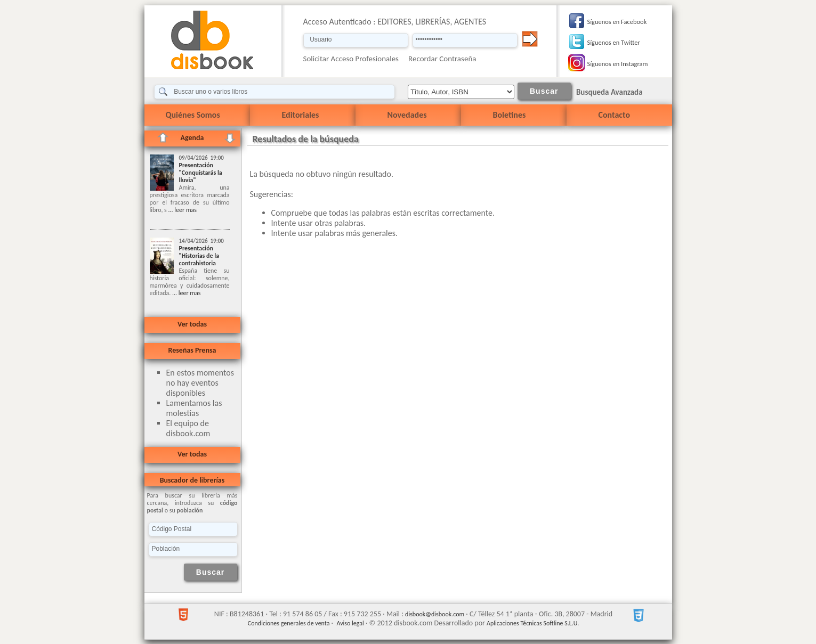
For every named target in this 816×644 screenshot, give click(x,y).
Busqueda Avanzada (609, 92)
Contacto (614, 115)
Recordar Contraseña (442, 59)
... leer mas (182, 210)
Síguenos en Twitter (614, 42)
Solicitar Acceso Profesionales (351, 59)
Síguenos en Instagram (618, 64)
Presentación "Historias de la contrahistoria (199, 256)
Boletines (510, 115)
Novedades (407, 115)
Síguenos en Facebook (617, 22)
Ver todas (192, 324)
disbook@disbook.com (435, 614)
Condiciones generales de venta (289, 623)
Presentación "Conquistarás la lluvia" (201, 173)
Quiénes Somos (193, 115)
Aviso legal (350, 623)
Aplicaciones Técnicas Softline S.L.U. (533, 623)
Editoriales (301, 115)
